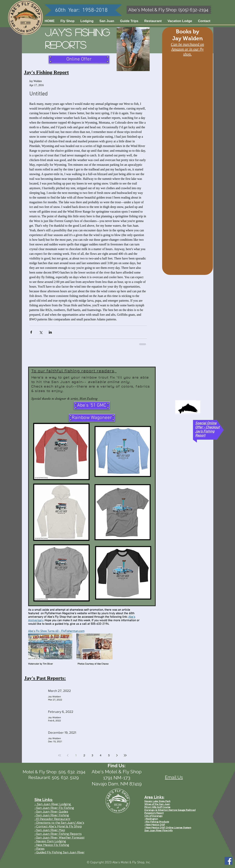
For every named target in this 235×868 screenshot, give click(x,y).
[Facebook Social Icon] (229, 861)
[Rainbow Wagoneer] (92, 418)
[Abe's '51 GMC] (92, 405)
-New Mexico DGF (155, 825)
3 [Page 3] (92, 755)
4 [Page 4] (101, 755)
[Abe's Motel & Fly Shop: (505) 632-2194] (168, 10)
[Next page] (117, 755)
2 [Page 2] (84, 755)
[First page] (60, 755)
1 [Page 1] (76, 755)
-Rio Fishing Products (157, 822)
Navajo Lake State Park (157, 801)
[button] (107, 21)
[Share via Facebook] (31, 332)
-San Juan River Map (50, 830)
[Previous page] (68, 755)
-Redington (151, 819)
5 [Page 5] (109, 755)
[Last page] (125, 755)
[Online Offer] (79, 59)
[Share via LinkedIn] (50, 332)
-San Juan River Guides (51, 812)
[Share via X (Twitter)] (41, 332)
